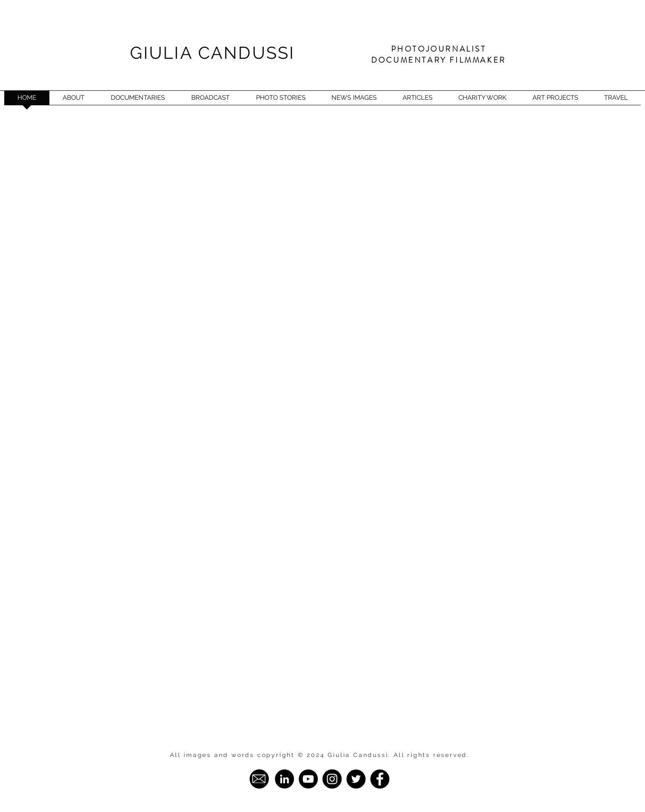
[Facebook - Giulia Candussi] (380, 779)
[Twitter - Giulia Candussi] (356, 779)
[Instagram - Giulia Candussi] (332, 779)
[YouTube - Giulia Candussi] (308, 779)
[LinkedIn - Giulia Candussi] (284, 779)
